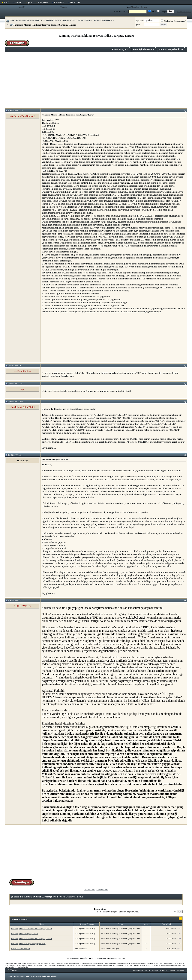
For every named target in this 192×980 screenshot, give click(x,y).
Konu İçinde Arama (145, 49)
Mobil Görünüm (177, 970)
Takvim (64, 7)
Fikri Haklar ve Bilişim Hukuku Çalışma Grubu (93, 20)
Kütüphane (43, 2)
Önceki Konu (90, 890)
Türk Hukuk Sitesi (16, 976)
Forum (18, 2)
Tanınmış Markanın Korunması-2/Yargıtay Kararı (31, 938)
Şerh (30, 2)
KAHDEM (59, 2)
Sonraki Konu (102, 890)
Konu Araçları (121, 49)
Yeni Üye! (23, 7)
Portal (6, 2)
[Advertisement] (96, 80)
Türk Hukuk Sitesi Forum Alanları (25, 20)
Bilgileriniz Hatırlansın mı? (174, 21)
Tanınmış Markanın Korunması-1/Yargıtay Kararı (31, 928)
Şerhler (144, 7)
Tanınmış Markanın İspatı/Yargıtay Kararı (28, 944)
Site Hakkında (38, 976)
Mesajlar (135, 7)
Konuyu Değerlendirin (172, 49)
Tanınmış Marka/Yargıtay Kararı (24, 933)
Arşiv (28, 976)
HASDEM (75, 2)
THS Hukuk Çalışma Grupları (56, 20)
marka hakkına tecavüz (20, 949)
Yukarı (12, 970)
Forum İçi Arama (184, 11)
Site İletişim (52, 976)
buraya (94, 963)
